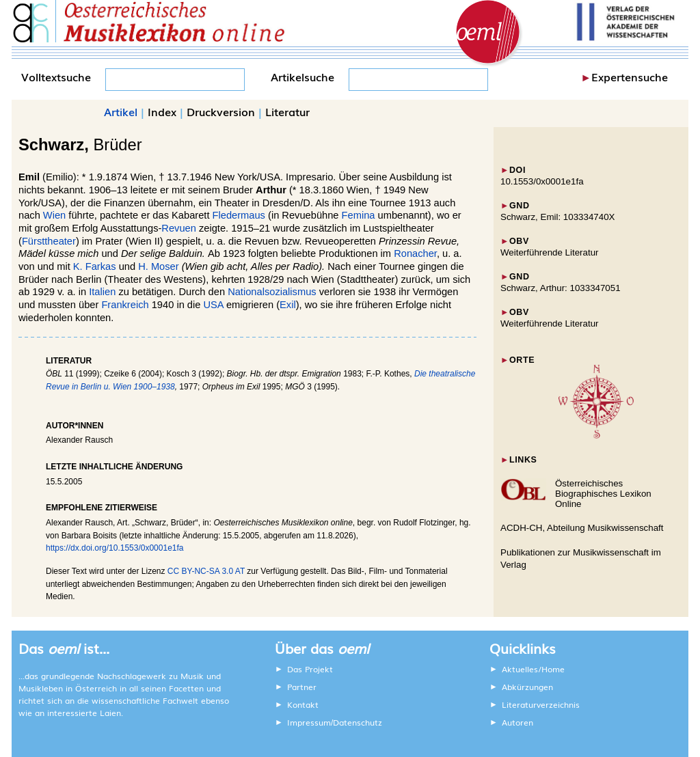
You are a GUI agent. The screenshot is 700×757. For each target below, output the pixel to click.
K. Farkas (95, 266)
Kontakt (303, 704)
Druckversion (221, 111)
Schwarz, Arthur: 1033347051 (561, 288)
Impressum (309, 722)
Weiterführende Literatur (549, 252)
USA (214, 305)
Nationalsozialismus (272, 292)
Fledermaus (239, 215)
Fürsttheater (49, 241)
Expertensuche (630, 77)
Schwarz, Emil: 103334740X (557, 217)
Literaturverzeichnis (541, 704)
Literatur (287, 111)
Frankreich (125, 305)
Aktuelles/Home (533, 669)
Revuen (179, 228)
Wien (54, 215)
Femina (359, 215)
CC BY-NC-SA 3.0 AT (206, 571)
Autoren (517, 722)
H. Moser (158, 266)
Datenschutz (358, 722)
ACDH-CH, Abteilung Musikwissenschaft (582, 528)
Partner (302, 687)
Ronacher (415, 253)
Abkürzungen (527, 687)
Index (162, 111)
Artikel (121, 111)
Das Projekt (310, 669)
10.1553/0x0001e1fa (542, 181)
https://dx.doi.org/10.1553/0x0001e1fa (115, 548)
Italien (102, 292)
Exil (288, 305)
